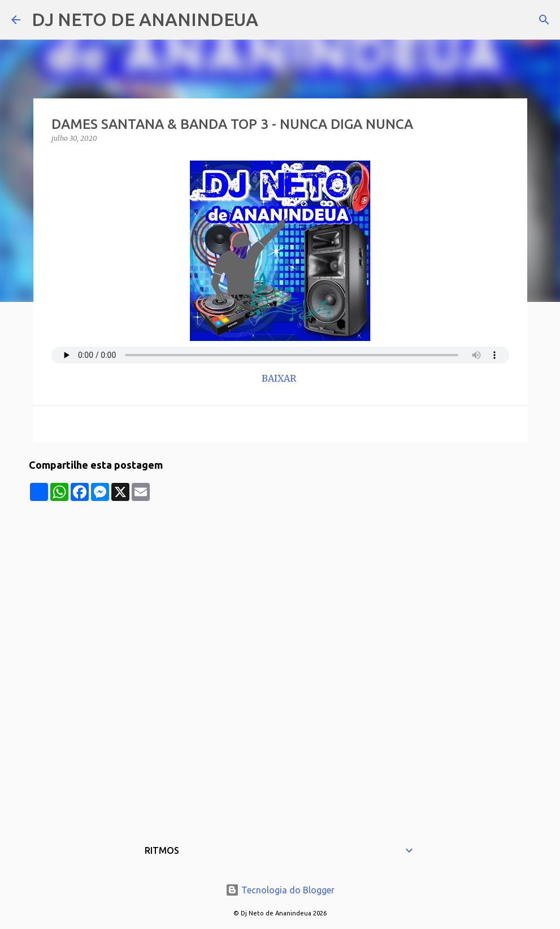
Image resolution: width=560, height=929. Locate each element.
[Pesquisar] (274, 20)
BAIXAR (280, 378)
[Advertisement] (280, 580)
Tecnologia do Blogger (280, 890)
